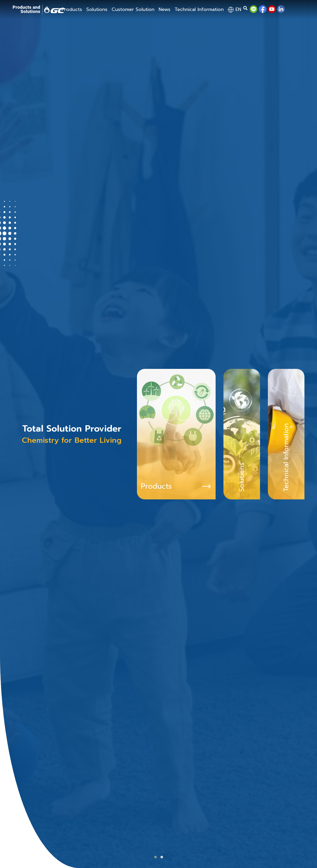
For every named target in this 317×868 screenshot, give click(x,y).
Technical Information (199, 9)
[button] (155, 857)
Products (72, 9)
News (165, 9)
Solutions (97, 9)
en (235, 9)
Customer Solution (133, 9)
